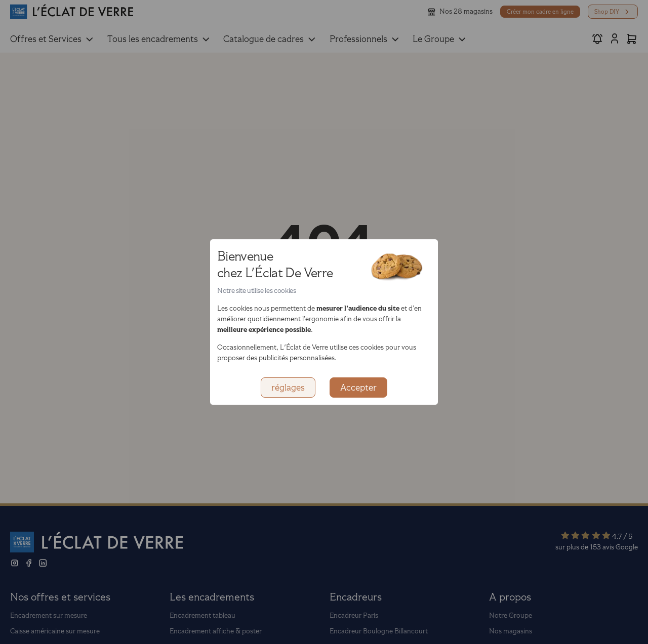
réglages (288, 388)
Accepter (358, 388)
